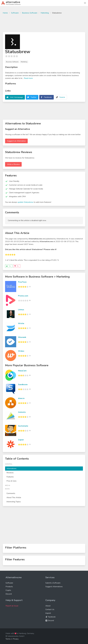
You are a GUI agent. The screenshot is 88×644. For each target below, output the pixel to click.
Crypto (8, 590)
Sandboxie (23, 385)
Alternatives (11, 469)
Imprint (48, 613)
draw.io (21, 398)
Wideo (21, 351)
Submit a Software (53, 583)
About (48, 606)
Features (10, 477)
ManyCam (22, 371)
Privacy (16, 639)
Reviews (10, 473)
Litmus (21, 310)
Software (15, 13)
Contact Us (50, 609)
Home (5, 13)
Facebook (48, 97)
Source (62, 97)
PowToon (22, 282)
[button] (85, 3)
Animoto (22, 412)
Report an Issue (12, 606)
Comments (11, 493)
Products (9, 587)
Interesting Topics (14, 502)
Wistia (21, 323)
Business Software (30, 13)
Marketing (45, 13)
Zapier (21, 440)
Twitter (33, 97)
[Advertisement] (44, 23)
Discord (9, 594)
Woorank (22, 337)
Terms (8, 639)
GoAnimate (23, 426)
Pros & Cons (11, 481)
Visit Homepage (16, 97)
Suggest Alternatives (54, 587)
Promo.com (23, 296)
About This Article (14, 498)
